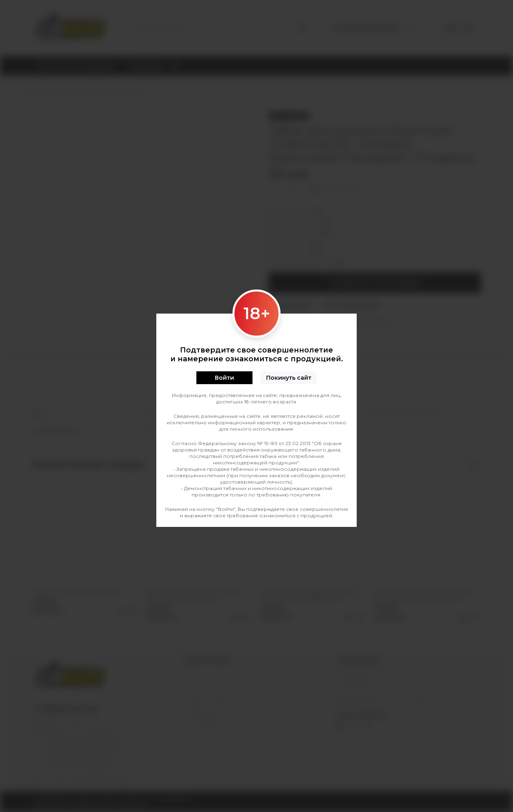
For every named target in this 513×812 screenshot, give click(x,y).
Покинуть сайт (289, 378)
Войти (224, 378)
